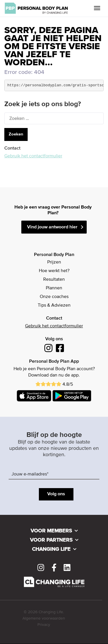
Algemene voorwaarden (44, 618)
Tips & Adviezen (54, 305)
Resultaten (54, 280)
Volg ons (56, 494)
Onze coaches (54, 297)
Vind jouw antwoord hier (52, 227)
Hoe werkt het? (54, 271)
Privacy (44, 625)
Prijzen (54, 262)
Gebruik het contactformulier (33, 156)
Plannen (54, 288)
